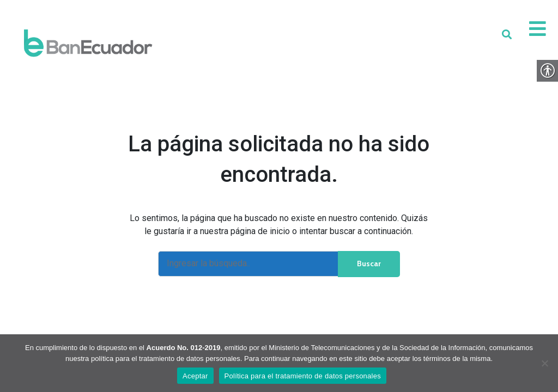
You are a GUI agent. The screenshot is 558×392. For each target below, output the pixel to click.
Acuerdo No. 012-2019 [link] (184, 348)
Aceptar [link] (195, 376)
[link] (88, 43)
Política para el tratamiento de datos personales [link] (303, 376)
